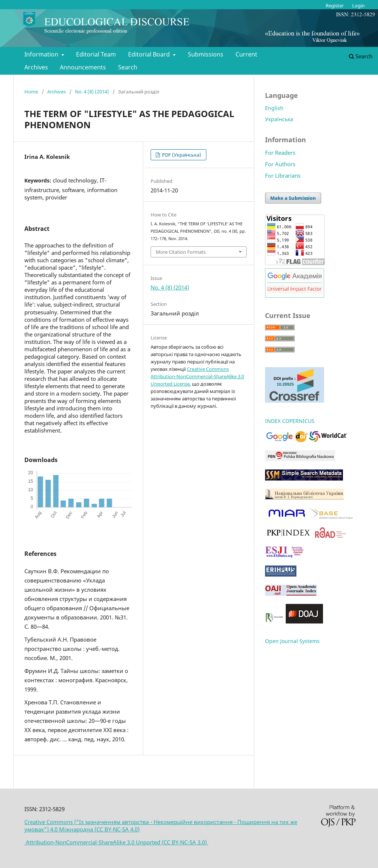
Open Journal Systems (292, 641)
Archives (36, 67)
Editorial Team (96, 54)
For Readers (280, 153)
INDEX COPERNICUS (290, 421)
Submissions (206, 54)
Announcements (83, 67)
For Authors (280, 164)
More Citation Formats (181, 252)
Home (31, 92)
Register (335, 6)
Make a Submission (293, 198)
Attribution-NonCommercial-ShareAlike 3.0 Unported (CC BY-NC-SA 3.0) (116, 842)
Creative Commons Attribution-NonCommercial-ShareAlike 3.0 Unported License (197, 376)
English (274, 108)
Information (42, 54)
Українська (279, 119)
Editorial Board (150, 54)
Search (128, 67)
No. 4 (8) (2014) (92, 92)
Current (246, 54)
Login (358, 6)
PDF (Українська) (181, 155)
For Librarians (283, 175)
